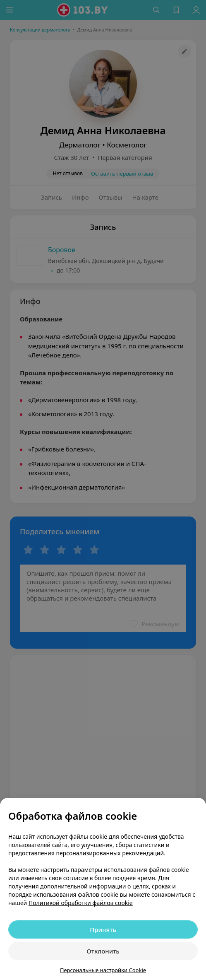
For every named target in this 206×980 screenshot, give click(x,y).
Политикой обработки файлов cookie (81, 903)
